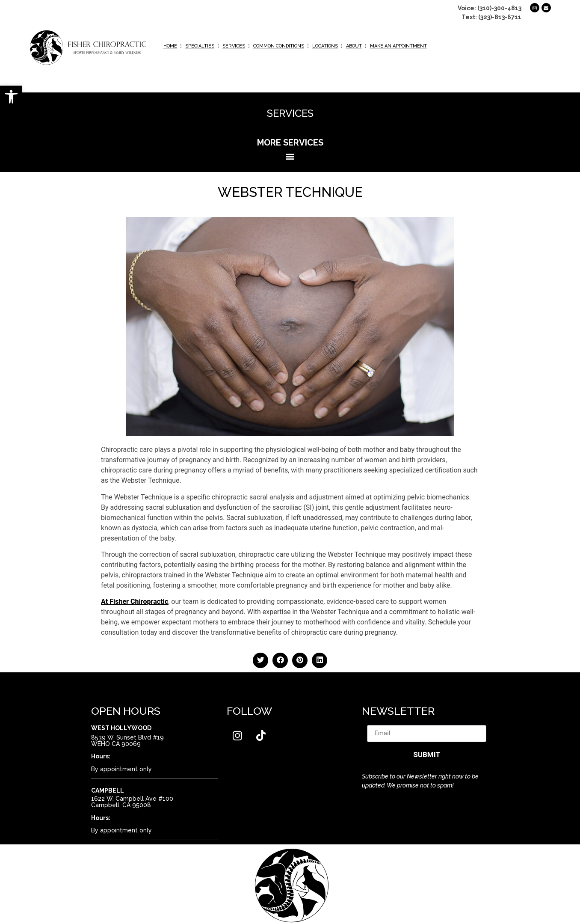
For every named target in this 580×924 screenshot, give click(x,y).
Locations (325, 46)
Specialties (200, 46)
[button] (11, 97)
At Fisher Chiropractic (135, 602)
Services (234, 46)
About (354, 46)
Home (170, 46)
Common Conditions (279, 46)
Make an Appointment (398, 46)
